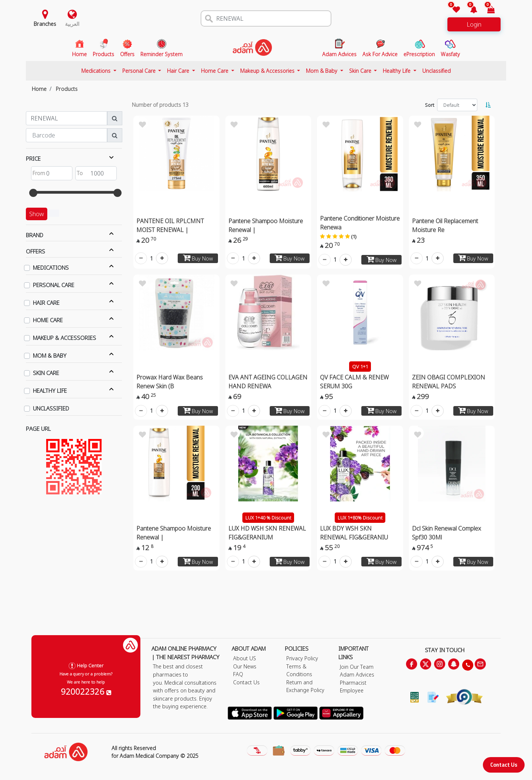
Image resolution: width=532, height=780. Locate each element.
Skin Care (361, 71)
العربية (72, 24)
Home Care (215, 71)
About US (245, 658)
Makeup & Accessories (268, 71)
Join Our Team (357, 667)
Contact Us (504, 765)
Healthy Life (397, 71)
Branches (45, 24)
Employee (352, 690)
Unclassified (436, 71)
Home (39, 89)
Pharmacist (353, 683)
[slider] (33, 193)
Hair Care (179, 71)
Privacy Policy (302, 658)
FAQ (238, 674)
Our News (245, 666)
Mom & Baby (322, 71)
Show (37, 214)
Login (474, 24)
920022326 (86, 691)
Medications (97, 71)
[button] (469, 10)
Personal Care (140, 71)
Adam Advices (357, 675)
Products (67, 89)
